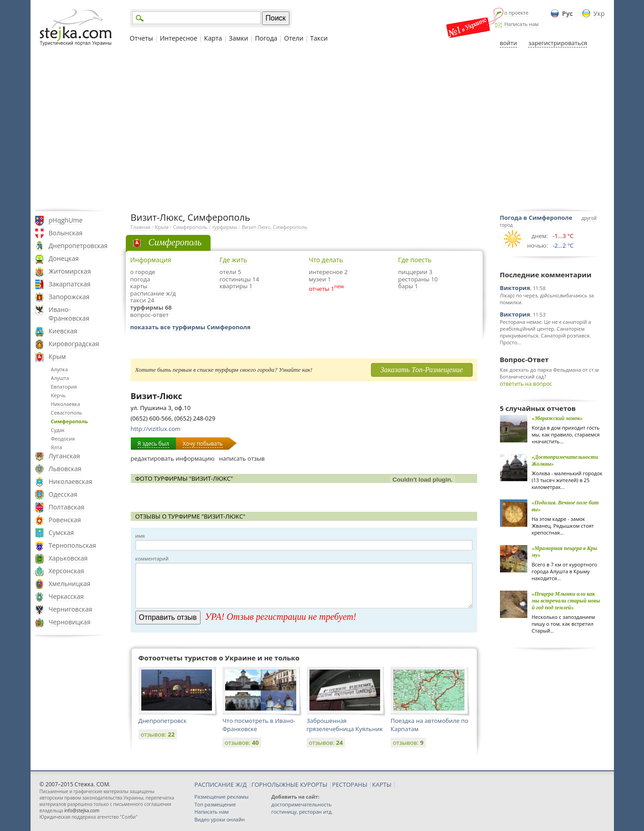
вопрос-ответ (149, 315)
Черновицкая (70, 622)
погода (140, 279)
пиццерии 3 (415, 272)
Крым (57, 356)
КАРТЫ (382, 784)
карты (139, 286)
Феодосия (63, 439)
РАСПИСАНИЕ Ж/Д (221, 784)
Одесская (63, 494)
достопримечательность (301, 804)
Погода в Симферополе (536, 218)
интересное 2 (329, 272)
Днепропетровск (163, 721)
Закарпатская (70, 284)
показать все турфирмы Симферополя (191, 327)
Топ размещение (215, 804)
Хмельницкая (70, 584)
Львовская (65, 469)
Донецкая (64, 258)
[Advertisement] (322, 129)
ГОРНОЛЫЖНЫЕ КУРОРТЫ (290, 784)
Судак (58, 430)
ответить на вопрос (526, 384)
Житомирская (70, 271)
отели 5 (231, 272)
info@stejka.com (82, 810)
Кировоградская (74, 344)
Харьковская (68, 558)
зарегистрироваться (558, 43)
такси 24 (142, 300)
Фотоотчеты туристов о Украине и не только (219, 658)
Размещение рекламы (222, 797)
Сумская (62, 532)
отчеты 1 (322, 289)
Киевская (63, 331)
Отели (294, 38)
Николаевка (66, 404)
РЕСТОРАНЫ (350, 784)
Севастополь (67, 413)
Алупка (59, 369)
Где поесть (415, 260)
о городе (143, 272)
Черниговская (71, 609)
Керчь (59, 395)
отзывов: (158, 734)
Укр (599, 13)
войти (509, 43)
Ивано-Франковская (69, 314)
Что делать (326, 260)
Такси (319, 38)
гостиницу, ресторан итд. (302, 812)
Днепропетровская (78, 246)
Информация (151, 260)
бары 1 (408, 286)
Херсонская (67, 571)
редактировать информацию (173, 458)
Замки (238, 38)
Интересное (179, 38)
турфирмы (225, 227)
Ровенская (65, 520)
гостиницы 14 (240, 279)
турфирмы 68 (151, 307)
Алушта (60, 378)
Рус (567, 13)
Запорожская (69, 297)
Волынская (66, 233)
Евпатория (64, 387)
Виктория (515, 288)
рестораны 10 (418, 279)
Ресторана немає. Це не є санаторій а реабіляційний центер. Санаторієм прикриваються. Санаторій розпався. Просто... (546, 332)
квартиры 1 (236, 286)
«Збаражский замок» (557, 418)
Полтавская (67, 507)
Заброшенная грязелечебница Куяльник (345, 725)
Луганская (64, 456)
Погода (266, 38)
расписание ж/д (153, 293)
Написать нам (522, 24)
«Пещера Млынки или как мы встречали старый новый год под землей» (566, 601)
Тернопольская (72, 545)
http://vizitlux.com (156, 429)
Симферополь (70, 421)
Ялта (57, 447)
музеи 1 (320, 279)
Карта (213, 38)
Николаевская (71, 481)
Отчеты (142, 38)
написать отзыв (242, 458)
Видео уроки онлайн (220, 819)
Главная (141, 227)
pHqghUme (66, 220)
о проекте (517, 13)
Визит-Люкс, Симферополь (274, 227)
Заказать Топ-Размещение (422, 370)
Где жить (234, 260)
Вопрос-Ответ (524, 359)
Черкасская (66, 596)
